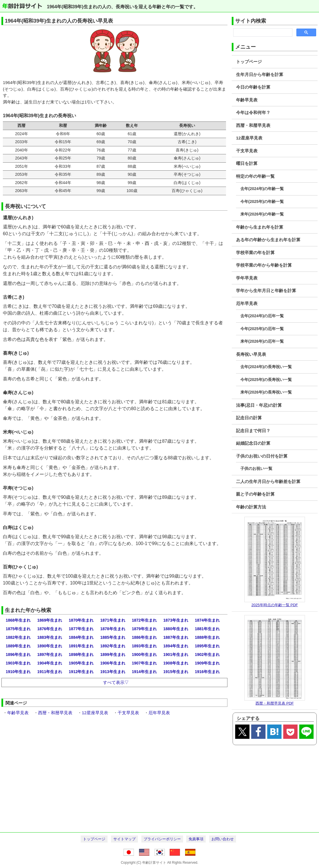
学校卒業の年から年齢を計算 (264, 265)
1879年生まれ (144, 629)
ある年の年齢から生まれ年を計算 (268, 240)
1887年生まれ (176, 637)
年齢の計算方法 (251, 507)
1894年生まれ (176, 646)
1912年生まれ (81, 672)
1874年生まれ (207, 620)
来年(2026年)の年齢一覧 (262, 214)
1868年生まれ (18, 620)
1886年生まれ (144, 637)
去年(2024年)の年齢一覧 (262, 189)
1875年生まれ (18, 629)
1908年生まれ (176, 663)
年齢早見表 (247, 100)
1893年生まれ (144, 646)
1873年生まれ (176, 620)
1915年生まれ (176, 672)
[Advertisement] (159, 788)
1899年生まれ (113, 655)
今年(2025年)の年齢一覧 (262, 201)
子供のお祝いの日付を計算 (262, 456)
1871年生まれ (113, 620)
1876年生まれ (50, 629)
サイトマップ (124, 839)
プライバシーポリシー (162, 839)
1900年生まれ (144, 655)
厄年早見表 (247, 303)
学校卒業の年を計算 (255, 253)
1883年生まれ (50, 637)
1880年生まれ (176, 629)
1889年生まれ (18, 646)
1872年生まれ (144, 620)
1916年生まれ (207, 672)
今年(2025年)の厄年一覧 (262, 329)
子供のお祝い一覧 (256, 468)
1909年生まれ (207, 663)
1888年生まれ (207, 637)
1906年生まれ (113, 663)
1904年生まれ (50, 663)
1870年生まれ (81, 620)
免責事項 (196, 839)
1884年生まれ (81, 637)
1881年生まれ (207, 629)
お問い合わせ (223, 839)
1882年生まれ (18, 637)
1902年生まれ (207, 655)
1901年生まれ (176, 655)
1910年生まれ (18, 672)
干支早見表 (247, 151)
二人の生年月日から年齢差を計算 (268, 481)
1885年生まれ (113, 637)
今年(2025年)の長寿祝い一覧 (266, 380)
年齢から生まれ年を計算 (260, 227)
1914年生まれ (144, 672)
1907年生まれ (144, 663)
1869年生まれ (50, 620)
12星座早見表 (249, 138)
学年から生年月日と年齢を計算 (266, 291)
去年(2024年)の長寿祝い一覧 (266, 367)
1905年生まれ (81, 663)
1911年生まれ (50, 672)
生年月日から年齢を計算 (260, 74)
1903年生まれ (18, 663)
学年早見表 (247, 278)
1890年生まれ (50, 646)
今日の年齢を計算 (253, 87)
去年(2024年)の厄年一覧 (262, 316)
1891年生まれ (81, 646)
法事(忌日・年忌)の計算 (259, 405)
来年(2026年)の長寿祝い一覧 (266, 392)
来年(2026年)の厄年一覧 (262, 341)
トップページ (249, 62)
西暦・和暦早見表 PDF (275, 703)
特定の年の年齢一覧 (255, 176)
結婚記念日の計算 (253, 443)
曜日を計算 (247, 163)
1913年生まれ (113, 672)
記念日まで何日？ (253, 431)
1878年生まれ (113, 629)
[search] (262, 33)
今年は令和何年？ (253, 112)
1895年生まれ (207, 646)
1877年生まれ (81, 629)
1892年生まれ (113, 646)
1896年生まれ (18, 655)
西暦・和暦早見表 (253, 125)
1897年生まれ (50, 655)
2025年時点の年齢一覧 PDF (275, 605)
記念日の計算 (249, 418)
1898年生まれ (81, 655)
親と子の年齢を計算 (255, 494)
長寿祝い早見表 (251, 354)
